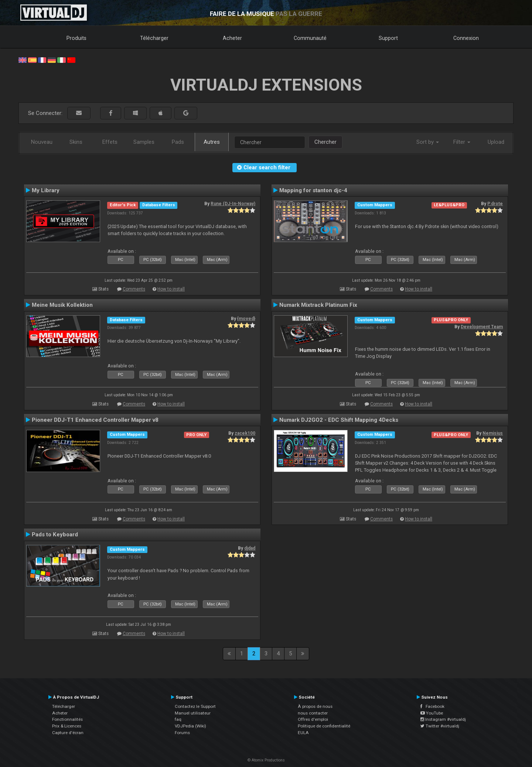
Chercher (325, 142)
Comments (134, 289)
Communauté (310, 38)
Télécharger (154, 38)
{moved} (246, 319)
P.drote (495, 204)
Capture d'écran (68, 733)
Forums (182, 733)
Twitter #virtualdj (440, 726)
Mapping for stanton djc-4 (313, 190)
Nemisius (493, 433)
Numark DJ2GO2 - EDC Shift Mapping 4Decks (339, 420)
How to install (171, 289)
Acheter (232, 38)
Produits (76, 38)
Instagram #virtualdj (443, 719)
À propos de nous (315, 706)
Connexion (466, 38)
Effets (110, 142)
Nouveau (42, 142)
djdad (250, 548)
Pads (178, 142)
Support (388, 38)
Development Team (482, 327)
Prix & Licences (67, 726)
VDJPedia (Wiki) (190, 726)
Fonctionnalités (67, 719)
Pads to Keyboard (55, 534)
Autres (212, 142)
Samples (144, 142)
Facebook (432, 706)
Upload (496, 142)
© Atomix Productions (266, 760)
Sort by (428, 142)
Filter (462, 142)
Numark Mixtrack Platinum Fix (318, 305)
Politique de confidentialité (324, 726)
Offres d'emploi (313, 719)
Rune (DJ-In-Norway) (233, 204)
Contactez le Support (195, 706)
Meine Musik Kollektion (62, 305)
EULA (303, 733)
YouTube (432, 713)
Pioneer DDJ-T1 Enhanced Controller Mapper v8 (95, 420)
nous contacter (313, 713)
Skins (76, 142)
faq (178, 719)
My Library (46, 190)
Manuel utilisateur (193, 713)
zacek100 (245, 433)
